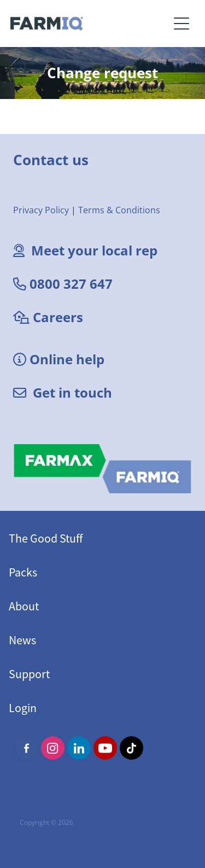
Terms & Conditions (119, 210)
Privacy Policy (41, 210)
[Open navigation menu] (181, 24)
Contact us (51, 160)
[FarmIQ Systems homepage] (90, 23)
